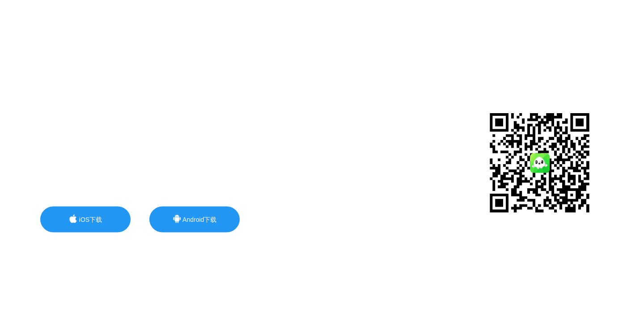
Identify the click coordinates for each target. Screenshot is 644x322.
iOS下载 (85, 219)
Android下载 (195, 219)
